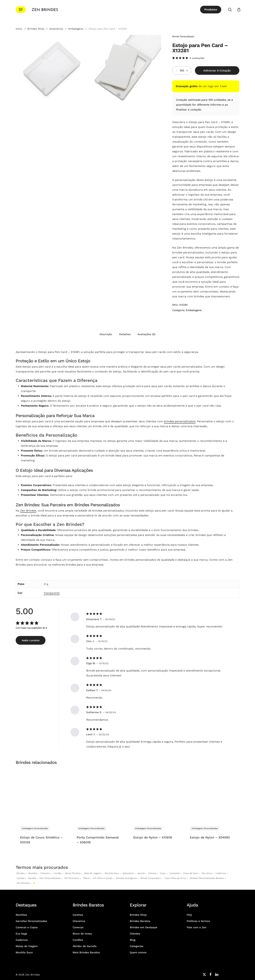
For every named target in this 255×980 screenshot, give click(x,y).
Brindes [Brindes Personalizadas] (21, 873)
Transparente (52, 593)
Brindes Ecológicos (126, 878)
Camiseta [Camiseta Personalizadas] (174, 873)
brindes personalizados (180, 421)
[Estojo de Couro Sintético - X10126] (42, 795)
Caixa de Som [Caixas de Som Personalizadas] (190, 873)
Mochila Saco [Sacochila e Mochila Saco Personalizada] (112, 873)
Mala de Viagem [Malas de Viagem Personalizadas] (92, 873)
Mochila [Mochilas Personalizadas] (33, 873)
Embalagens (76, 29)
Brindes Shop (36, 29)
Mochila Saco (24, 952)
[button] (21, 10)
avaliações (197, 58)
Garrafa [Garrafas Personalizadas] (32, 878)
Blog (133, 940)
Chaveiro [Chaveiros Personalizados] (45, 873)
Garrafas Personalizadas (31, 921)
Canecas (78, 927)
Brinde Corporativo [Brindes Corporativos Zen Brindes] (151, 878)
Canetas (78, 915)
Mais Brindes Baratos (86, 952)
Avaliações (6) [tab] (146, 334)
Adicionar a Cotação (217, 70)
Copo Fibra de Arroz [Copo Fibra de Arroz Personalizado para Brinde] (175, 878)
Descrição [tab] (106, 334)
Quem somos (138, 952)
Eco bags (21, 934)
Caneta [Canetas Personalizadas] (20, 878)
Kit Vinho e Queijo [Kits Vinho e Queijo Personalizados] (103, 878)
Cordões (78, 940)
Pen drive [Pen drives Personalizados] (207, 873)
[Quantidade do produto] (182, 70)
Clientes (135, 934)
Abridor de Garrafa (85, 946)
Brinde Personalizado (183, 36)
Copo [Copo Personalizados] (163, 873)
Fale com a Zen (197, 927)
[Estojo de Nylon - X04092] (212, 795)
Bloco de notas (82, 934)
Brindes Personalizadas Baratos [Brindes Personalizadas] (207, 878)
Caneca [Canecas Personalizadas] (152, 873)
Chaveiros (79, 921)
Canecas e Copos (27, 927)
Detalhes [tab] (125, 334)
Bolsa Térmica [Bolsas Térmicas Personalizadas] (73, 873)
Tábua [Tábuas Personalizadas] (86, 878)
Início (19, 29)
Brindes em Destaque (144, 927)
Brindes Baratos (140, 921)
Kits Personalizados (50, 878)
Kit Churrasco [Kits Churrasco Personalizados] (72, 878)
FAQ (189, 915)
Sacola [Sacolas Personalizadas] (141, 873)
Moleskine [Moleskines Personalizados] (128, 873)
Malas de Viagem (27, 946)
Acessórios (56, 29)
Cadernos (221, 873)
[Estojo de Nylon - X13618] (156, 795)
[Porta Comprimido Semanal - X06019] (99, 795)
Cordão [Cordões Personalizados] (58, 873)
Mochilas (21, 915)
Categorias (137, 946)
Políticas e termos (198, 921)
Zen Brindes (28, 511)
